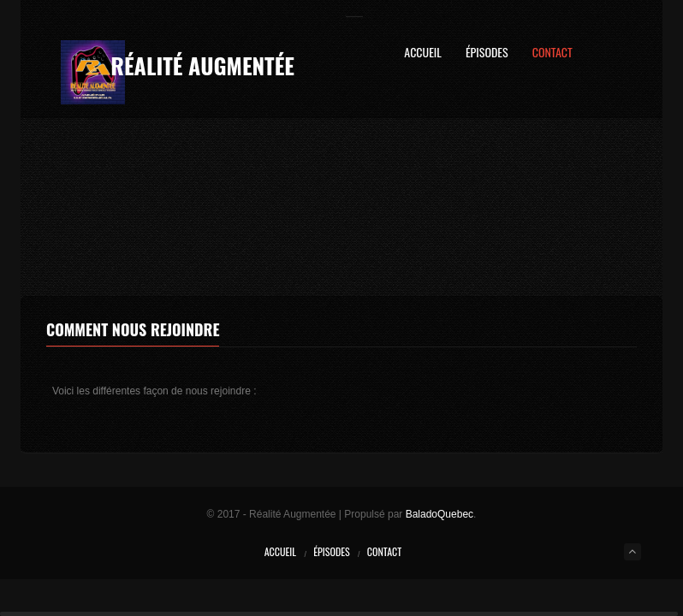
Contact (552, 53)
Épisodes (487, 53)
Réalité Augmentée (202, 65)
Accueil (423, 53)
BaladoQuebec (439, 514)
